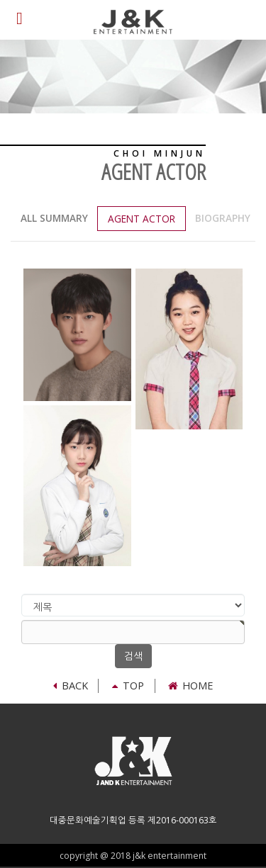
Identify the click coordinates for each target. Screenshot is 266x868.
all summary (54, 218)
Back (71, 686)
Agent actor (142, 219)
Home (190, 686)
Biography (223, 218)
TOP (128, 686)
